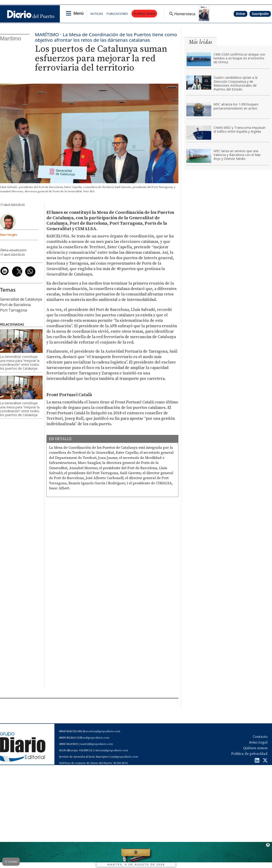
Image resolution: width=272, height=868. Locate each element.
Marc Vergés (8, 235)
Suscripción (260, 14)
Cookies (11, 862)
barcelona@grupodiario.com (102, 731)
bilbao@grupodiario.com (94, 738)
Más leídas (200, 42)
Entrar (240, 14)
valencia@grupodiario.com (111, 750)
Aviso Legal (258, 742)
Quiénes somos (255, 748)
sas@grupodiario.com (124, 757)
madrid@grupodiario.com (96, 744)
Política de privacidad (249, 754)
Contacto (260, 737)
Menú (78, 13)
